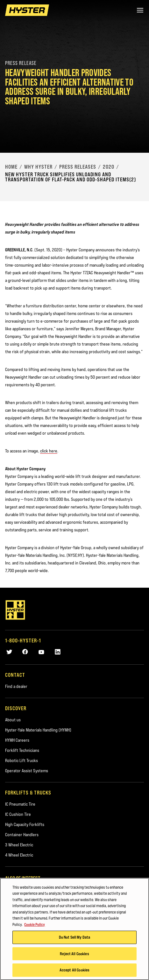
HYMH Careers (17, 740)
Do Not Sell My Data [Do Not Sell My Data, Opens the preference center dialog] (74, 937)
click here (49, 451)
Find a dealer (16, 686)
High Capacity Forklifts (25, 824)
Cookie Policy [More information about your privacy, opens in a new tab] (35, 924)
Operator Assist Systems (27, 771)
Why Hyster (38, 167)
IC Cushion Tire (18, 814)
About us (13, 720)
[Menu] (140, 10)
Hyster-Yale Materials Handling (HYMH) (38, 730)
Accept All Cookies (74, 970)
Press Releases (78, 167)
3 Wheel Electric (19, 845)
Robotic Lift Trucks (21, 760)
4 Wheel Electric (19, 855)
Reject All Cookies (74, 954)
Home (11, 167)
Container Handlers (22, 835)
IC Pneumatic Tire (20, 804)
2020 (109, 167)
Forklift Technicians (22, 750)
